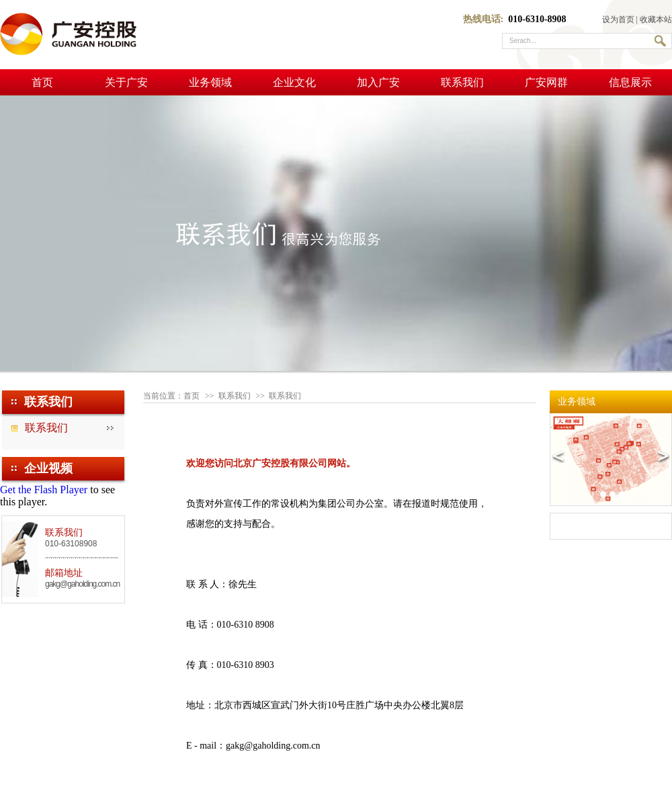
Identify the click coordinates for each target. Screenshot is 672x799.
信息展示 (630, 82)
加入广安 (378, 82)
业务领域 (210, 82)
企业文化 (294, 82)
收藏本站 (656, 19)
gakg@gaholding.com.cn (82, 584)
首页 (42, 82)
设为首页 (618, 19)
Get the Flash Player (44, 490)
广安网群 (546, 82)
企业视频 (48, 468)
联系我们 (462, 82)
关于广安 (126, 82)
